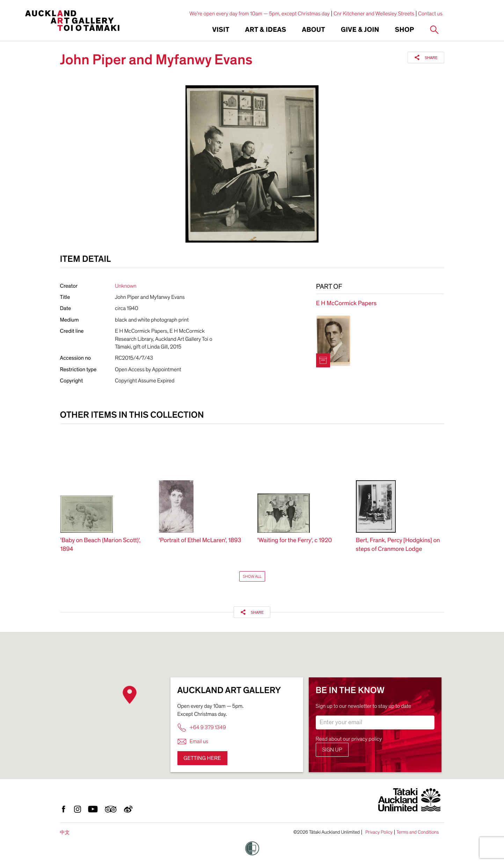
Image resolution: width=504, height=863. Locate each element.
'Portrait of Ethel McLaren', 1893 (200, 541)
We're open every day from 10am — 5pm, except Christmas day (260, 14)
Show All (252, 576)
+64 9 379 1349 (202, 728)
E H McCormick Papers (346, 304)
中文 (65, 832)
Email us (193, 742)
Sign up (332, 750)
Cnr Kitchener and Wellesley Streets (374, 14)
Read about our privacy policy (349, 739)
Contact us (430, 14)
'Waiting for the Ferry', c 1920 (295, 541)
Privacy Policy (379, 832)
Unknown (126, 286)
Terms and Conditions (418, 832)
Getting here (202, 758)
